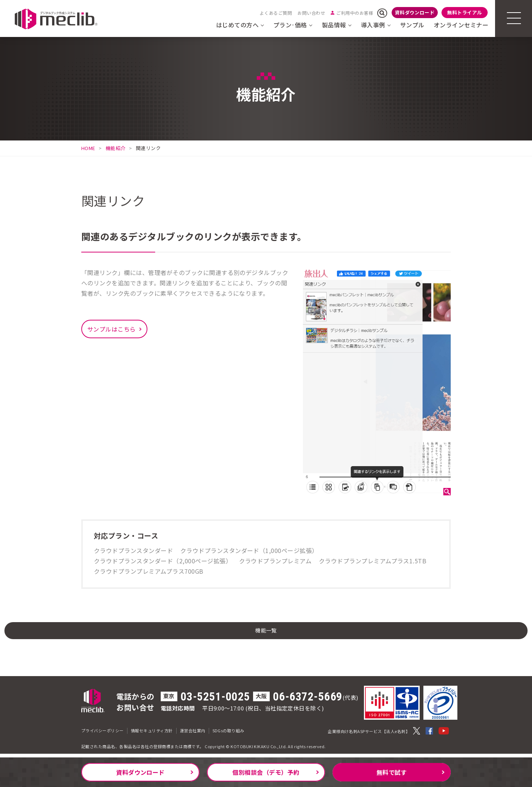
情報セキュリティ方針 (152, 734)
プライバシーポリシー (103, 734)
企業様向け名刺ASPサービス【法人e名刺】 (369, 735)
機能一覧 (266, 632)
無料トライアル (464, 12)
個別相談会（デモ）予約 (266, 772)
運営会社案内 (193, 734)
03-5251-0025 (215, 700)
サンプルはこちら (112, 329)
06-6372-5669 (308, 700)
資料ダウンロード (415, 12)
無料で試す (392, 772)
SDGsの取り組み (228, 734)
